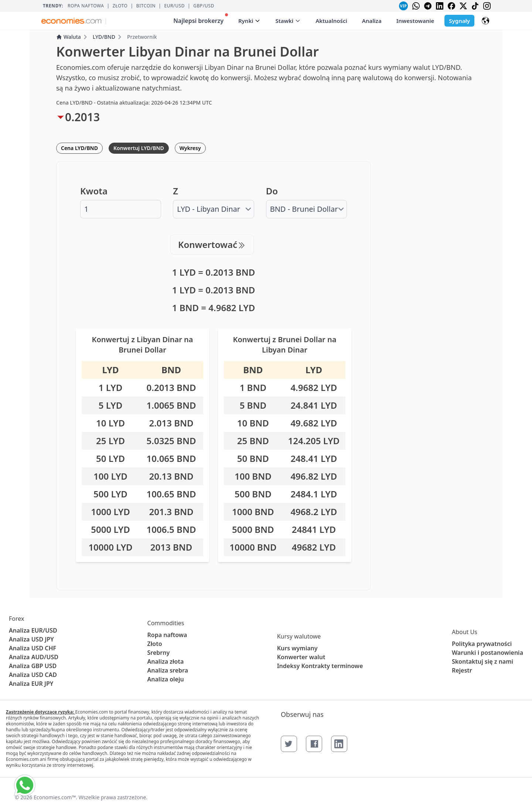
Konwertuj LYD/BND (139, 148)
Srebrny (159, 653)
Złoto (120, 6)
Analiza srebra (168, 670)
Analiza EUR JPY (31, 684)
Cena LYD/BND (79, 148)
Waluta (69, 37)
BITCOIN (146, 6)
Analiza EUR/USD (33, 630)
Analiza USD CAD (33, 675)
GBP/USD (204, 6)
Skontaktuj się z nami (482, 661)
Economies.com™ (55, 797)
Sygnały (459, 21)
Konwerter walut (301, 657)
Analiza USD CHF (33, 648)
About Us (465, 632)
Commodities (166, 623)
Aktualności (331, 21)
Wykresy (190, 148)
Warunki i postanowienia (487, 653)
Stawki (288, 21)
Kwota (94, 191)
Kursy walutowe (299, 636)
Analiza (372, 21)
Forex (16, 619)
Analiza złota (166, 661)
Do (272, 191)
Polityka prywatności (482, 644)
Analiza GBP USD (33, 666)
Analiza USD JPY (31, 639)
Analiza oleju (166, 679)
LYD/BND (104, 37)
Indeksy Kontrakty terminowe (320, 666)
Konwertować (212, 244)
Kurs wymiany (297, 648)
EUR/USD (174, 6)
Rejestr (462, 670)
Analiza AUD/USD (34, 657)
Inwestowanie (415, 21)
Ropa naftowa (86, 6)
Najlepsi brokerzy (201, 19)
